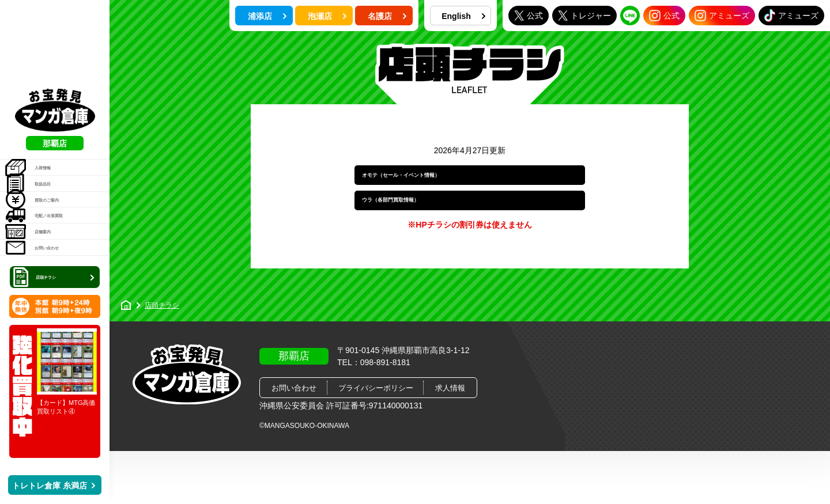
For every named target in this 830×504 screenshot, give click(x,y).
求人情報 (450, 418)
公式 (529, 15)
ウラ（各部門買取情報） (418, 223)
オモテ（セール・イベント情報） (436, 182)
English (463, 16)
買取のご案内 (49, 149)
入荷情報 (41, 90)
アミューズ (722, 16)
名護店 (387, 16)
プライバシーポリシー (376, 418)
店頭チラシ (56, 275)
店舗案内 (41, 208)
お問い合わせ (49, 237)
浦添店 (267, 16)
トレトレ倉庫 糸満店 (54, 486)
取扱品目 (41, 120)
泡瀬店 (327, 16)
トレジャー (584, 15)
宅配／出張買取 (53, 179)
